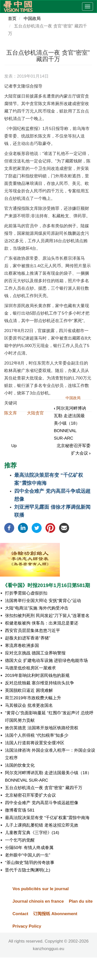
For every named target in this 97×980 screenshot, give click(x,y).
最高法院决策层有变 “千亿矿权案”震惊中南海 (47, 818)
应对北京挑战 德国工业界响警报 (35, 653)
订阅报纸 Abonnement (55, 914)
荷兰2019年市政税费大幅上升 (33, 698)
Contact (20, 914)
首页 (12, 19)
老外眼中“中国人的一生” (28, 855)
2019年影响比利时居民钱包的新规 (37, 675)
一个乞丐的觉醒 (20, 840)
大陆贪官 (35, 413)
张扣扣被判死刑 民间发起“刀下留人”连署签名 (47, 616)
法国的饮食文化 (20, 765)
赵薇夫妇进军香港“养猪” (28, 638)
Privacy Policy (27, 926)
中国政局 (32, 19)
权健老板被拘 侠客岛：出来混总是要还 (42, 623)
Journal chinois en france (38, 901)
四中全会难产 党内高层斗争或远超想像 (42, 803)
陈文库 (11, 413)
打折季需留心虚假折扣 (26, 593)
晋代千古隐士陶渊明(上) (28, 870)
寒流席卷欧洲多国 (22, 646)
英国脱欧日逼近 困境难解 (29, 690)
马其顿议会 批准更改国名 (29, 705)
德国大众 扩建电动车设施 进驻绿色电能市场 (46, 661)
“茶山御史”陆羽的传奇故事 (30, 863)
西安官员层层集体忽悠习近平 (33, 631)
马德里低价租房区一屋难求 (30, 668)
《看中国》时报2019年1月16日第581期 (46, 585)
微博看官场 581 (20, 810)
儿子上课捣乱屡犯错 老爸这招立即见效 (42, 825)
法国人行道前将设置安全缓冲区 (35, 743)
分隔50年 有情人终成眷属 (29, 848)
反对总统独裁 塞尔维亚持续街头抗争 (40, 683)
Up (14, 446)
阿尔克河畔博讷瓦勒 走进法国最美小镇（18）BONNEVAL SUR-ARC (70, 423)
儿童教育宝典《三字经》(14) (32, 833)
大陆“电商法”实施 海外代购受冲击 (37, 608)
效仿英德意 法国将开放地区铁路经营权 (42, 728)
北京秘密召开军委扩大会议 (30, 795)
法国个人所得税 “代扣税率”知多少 (37, 735)
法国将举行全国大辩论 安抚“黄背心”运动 (43, 601)
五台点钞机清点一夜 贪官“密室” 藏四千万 (44, 788)
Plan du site (81, 901)
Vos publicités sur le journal (41, 889)
